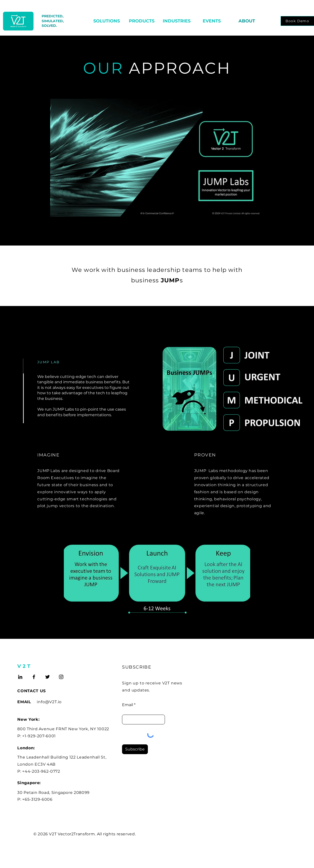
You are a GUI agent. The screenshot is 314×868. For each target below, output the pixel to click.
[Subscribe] (135, 749)
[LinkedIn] (20, 677)
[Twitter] (48, 677)
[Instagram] (61, 677)
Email (128, 705)
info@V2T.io (49, 702)
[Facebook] (34, 677)
